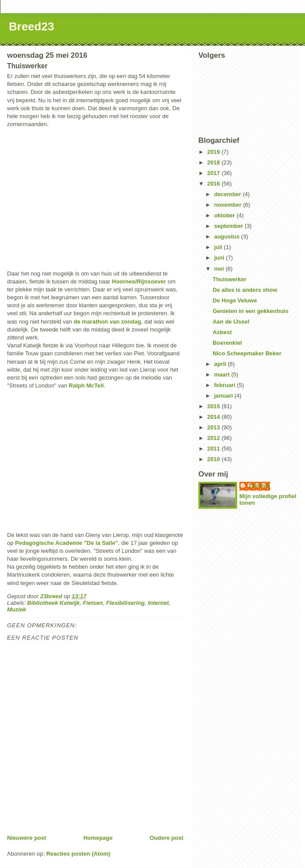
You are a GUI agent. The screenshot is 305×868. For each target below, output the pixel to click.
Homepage (98, 838)
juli (219, 247)
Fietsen (93, 603)
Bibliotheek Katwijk (54, 603)
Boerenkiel (227, 343)
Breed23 (32, 26)
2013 (214, 427)
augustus (228, 237)
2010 (214, 459)
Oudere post (166, 838)
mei (220, 269)
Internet (158, 603)
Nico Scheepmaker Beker (247, 353)
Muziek (17, 609)
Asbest (222, 332)
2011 (214, 449)
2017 (214, 173)
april (221, 364)
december (229, 194)
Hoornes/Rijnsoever (139, 281)
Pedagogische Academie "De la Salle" (67, 543)
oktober (225, 215)
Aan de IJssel (231, 322)
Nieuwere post (27, 838)
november (229, 205)
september (229, 226)
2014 (214, 417)
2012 (214, 438)
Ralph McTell (86, 386)
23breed (259, 486)
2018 (214, 162)
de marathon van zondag (107, 322)
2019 (214, 152)
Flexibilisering (125, 603)
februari (226, 385)
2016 (214, 184)
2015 (214, 406)
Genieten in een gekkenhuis (250, 311)
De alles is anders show (245, 290)
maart (223, 374)
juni (220, 258)
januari (224, 396)
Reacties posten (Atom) (78, 854)
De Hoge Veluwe (234, 300)
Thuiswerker (229, 279)
